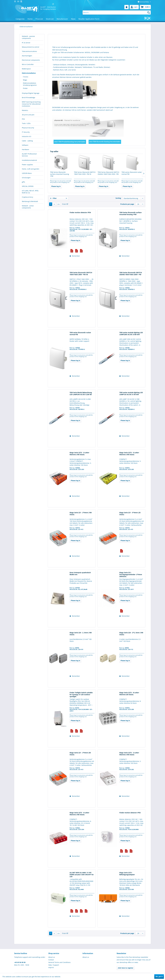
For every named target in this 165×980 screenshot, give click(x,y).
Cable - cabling (27, 141)
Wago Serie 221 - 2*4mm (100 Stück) (81, 514)
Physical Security (28, 128)
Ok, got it (159, 976)
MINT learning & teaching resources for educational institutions (31, 104)
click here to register (126, 968)
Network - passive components (28, 37)
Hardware (25, 149)
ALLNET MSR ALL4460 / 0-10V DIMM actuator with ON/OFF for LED (82, 875)
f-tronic (26, 77)
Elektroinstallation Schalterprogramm (30, 84)
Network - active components (28, 207)
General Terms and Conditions (59, 962)
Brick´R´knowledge (29, 98)
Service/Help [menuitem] (144, 2)
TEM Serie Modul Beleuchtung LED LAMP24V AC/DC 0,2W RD (81, 394)
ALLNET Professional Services (29, 155)
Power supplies (27, 165)
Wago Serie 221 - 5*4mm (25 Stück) (130, 514)
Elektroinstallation (29, 73)
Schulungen (26, 178)
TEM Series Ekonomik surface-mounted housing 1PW (60, 174)
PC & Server (26, 43)
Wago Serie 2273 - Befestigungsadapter (127, 874)
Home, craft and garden (31, 169)
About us (52, 957)
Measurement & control (31, 47)
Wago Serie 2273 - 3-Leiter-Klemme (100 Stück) (80, 454)
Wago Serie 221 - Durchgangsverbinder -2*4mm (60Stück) (131, 575)
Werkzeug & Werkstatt (30, 201)
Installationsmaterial (29, 160)
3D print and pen (28, 115)
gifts (23, 182)
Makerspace (26, 69)
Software (25, 145)
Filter (53, 198)
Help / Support (54, 965)
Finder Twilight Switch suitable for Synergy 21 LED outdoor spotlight (81, 695)
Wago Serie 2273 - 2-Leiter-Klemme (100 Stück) (129, 754)
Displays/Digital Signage (31, 93)
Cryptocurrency (27, 197)
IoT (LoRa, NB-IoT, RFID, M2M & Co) (30, 192)
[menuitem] (127, 7)
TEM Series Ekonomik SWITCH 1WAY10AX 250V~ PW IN (85, 173)
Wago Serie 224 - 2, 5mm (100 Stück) (81, 634)
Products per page (127, 204)
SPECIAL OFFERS (28, 186)
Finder (25, 88)
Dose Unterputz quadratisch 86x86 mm (80, 574)
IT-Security (26, 132)
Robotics (25, 110)
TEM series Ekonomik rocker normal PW (132, 173)
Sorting (118, 198)
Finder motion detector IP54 (80, 213)
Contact (51, 960)
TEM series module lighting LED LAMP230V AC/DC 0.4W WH (131, 334)
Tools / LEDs (26, 123)
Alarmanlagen (27, 56)
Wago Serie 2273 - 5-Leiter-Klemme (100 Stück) (129, 454)
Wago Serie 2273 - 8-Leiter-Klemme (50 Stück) (129, 694)
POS (23, 119)
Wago (25, 80)
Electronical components (31, 60)
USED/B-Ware (27, 173)
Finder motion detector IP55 (130, 813)
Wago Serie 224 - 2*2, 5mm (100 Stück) (131, 634)
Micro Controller (28, 64)
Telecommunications (29, 51)
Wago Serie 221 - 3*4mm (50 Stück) (80, 754)
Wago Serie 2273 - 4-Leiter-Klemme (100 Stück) (80, 814)
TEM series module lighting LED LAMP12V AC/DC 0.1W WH (131, 394)
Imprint (51, 967)
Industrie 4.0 (27, 136)
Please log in (56, 186)
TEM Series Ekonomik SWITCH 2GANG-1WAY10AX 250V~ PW (108, 173)
